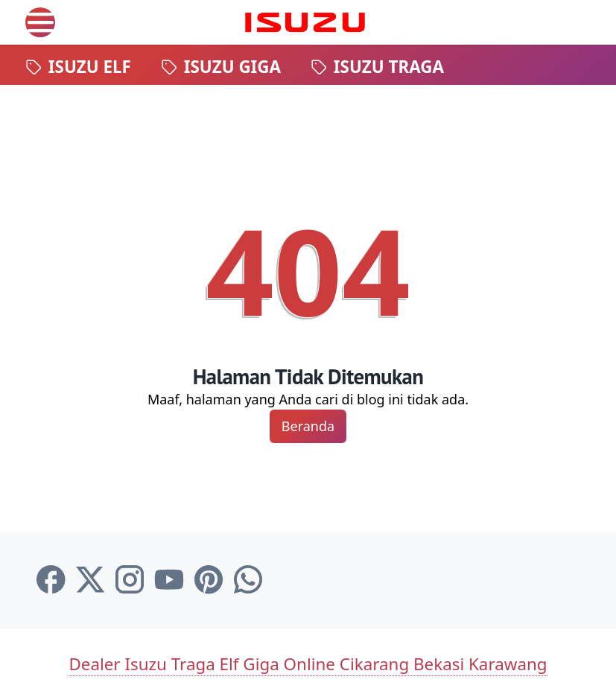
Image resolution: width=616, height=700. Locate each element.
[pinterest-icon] (209, 580)
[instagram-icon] (130, 580)
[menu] (40, 22)
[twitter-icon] (90, 580)
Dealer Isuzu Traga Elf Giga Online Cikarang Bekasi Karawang (308, 664)
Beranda (308, 426)
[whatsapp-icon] (248, 580)
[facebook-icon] (51, 580)
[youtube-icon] (169, 580)
